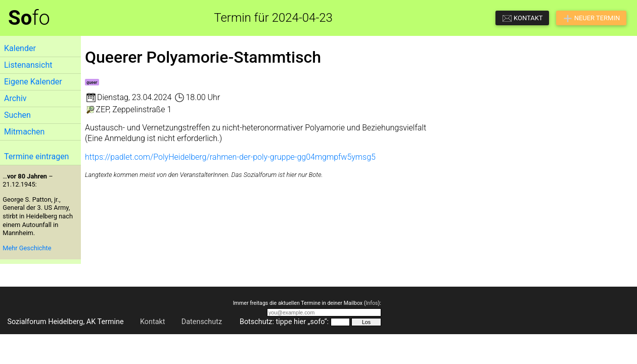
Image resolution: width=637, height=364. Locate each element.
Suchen (17, 115)
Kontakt (153, 322)
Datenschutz (202, 322)
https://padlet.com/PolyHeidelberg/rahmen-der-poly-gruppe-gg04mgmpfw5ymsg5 (230, 157)
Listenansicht (28, 65)
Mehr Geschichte (27, 248)
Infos (372, 303)
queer (92, 82)
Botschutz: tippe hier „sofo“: (284, 322)
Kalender (20, 48)
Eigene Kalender (33, 82)
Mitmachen (24, 132)
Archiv (15, 98)
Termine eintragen (36, 156)
